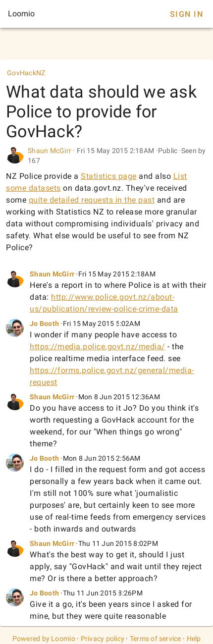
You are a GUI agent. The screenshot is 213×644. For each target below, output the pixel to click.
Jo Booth (44, 323)
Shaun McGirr (50, 151)
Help (194, 639)
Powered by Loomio (44, 639)
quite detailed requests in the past (92, 200)
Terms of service (156, 639)
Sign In (186, 14)
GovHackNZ (26, 73)
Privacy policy (103, 639)
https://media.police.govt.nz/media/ (98, 347)
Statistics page (109, 176)
